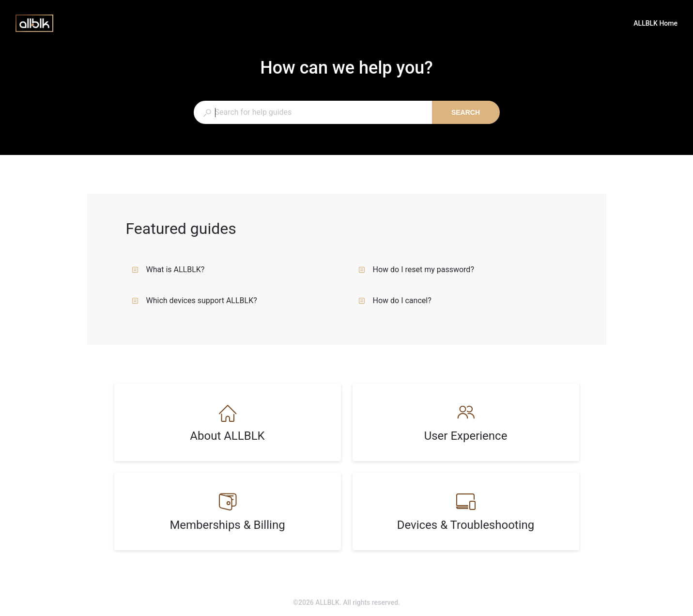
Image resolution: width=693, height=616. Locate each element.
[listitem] (228, 422)
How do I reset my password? (416, 269)
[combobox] (313, 112)
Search (466, 112)
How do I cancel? (395, 300)
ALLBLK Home (655, 24)
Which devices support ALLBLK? (194, 300)
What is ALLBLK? (168, 269)
